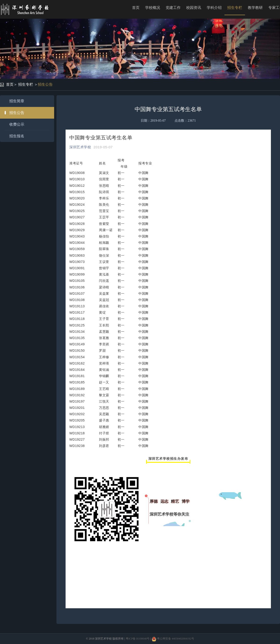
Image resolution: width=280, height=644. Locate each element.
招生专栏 (235, 8)
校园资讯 (194, 8)
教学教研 (255, 8)
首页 (136, 8)
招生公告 (45, 84)
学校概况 (153, 8)
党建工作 (173, 8)
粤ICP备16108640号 (138, 639)
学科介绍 (214, 8)
